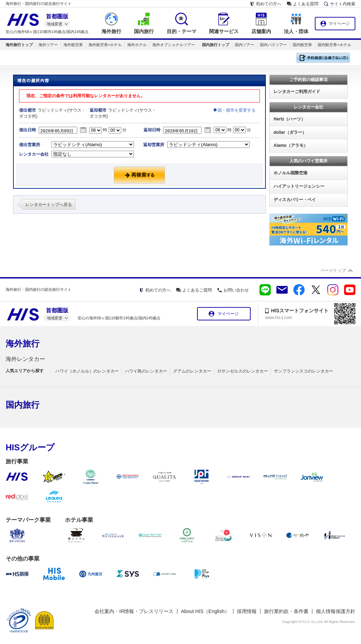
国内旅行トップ (216, 45)
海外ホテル (137, 45)
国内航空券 (302, 45)
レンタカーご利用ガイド (297, 92)
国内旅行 (23, 405)
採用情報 (247, 611)
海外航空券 (73, 45)
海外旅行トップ (19, 45)
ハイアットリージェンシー (299, 186)
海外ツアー (48, 45)
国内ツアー (244, 45)
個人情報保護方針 (336, 611)
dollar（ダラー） (290, 132)
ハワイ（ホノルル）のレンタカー (87, 371)
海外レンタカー (25, 359)
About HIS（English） (205, 611)
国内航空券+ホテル (334, 45)
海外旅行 (23, 343)
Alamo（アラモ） (291, 145)
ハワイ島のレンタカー (146, 371)
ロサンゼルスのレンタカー (243, 371)
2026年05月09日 (60, 130)
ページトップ (333, 270)
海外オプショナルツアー (174, 45)
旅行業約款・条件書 (286, 611)
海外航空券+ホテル (105, 45)
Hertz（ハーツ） (289, 119)
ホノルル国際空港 (290, 173)
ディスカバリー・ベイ (295, 200)
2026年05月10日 (184, 130)
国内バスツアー (273, 45)
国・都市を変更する (237, 110)
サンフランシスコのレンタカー (304, 371)
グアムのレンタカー (192, 371)
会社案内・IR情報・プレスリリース (134, 611)
